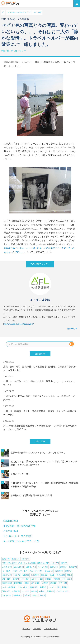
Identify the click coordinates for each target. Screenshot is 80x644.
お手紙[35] (35, 575)
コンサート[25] (37, 579)
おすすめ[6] (7, 595)
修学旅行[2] (18, 595)
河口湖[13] (33, 587)
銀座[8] (34, 591)
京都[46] (68, 571)
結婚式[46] (59, 571)
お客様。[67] (31, 567)
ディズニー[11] (54, 587)
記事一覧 (72, 329)
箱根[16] (53, 583)
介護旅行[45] (7, 575)
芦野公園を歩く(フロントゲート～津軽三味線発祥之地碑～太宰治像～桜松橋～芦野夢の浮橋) (44, 485)
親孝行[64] (54, 567)
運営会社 (26, 629)
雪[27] (69, 575)
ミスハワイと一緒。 (21, 474)
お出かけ (37, 12)
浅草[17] (45, 583)
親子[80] (56, 563)
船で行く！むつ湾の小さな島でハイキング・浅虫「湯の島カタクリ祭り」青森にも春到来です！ (44, 463)
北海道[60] (73, 567)
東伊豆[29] (61, 575)
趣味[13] (43, 587)
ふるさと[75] (7, 567)
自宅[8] (42, 591)
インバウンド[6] (62, 591)
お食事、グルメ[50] (20, 571)
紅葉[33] (44, 575)
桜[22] (27, 583)
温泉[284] (6, 559)
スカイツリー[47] (36, 571)
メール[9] (25, 591)
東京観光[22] (7, 583)
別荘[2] (27, 595)
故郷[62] (63, 567)
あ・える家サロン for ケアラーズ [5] (21, 541)
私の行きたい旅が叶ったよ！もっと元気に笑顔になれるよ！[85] (26, 563)
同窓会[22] (18, 583)
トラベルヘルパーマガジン (19, 12)
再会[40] (17, 575)
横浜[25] (48, 579)
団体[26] (16, 579)
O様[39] (26, 575)
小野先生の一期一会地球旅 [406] (19, 526)
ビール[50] (6, 571)
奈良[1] (42, 595)
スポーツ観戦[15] (9, 587)
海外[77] (64, 563)
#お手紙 (6, 51)
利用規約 (37, 629)
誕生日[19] (35, 583)
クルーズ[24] (67, 579)
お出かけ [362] (11, 531)
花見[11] (65, 587)
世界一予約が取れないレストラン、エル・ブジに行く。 (38, 453)
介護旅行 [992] (11, 521)
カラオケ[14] (22, 587)
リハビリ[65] (43, 567)
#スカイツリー (19, 51)
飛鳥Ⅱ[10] (6, 591)
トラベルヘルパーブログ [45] (18, 536)
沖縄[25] (57, 579)
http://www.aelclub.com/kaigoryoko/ (19, 324)
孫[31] (52, 575)
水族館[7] (50, 591)
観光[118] (15, 559)
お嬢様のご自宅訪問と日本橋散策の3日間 (31, 495)
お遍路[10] (16, 591)
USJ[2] (35, 595)
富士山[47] (49, 571)
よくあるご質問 (51, 629)
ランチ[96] (25, 559)
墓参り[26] (6, 579)
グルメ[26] (25, 579)
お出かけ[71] (19, 567)
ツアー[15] (63, 583)
